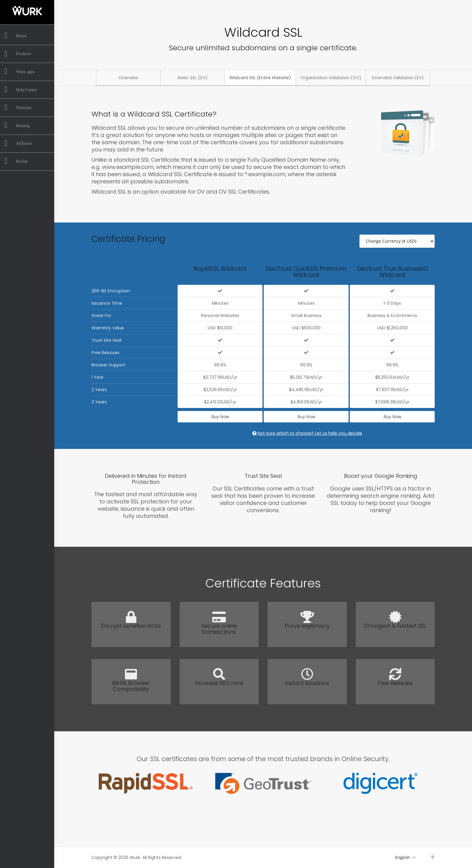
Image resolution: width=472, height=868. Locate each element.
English (405, 857)
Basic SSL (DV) (193, 78)
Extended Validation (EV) (398, 78)
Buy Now (220, 417)
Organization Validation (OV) (331, 78)
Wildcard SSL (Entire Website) (260, 78)
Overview (128, 78)
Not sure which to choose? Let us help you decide (307, 433)
